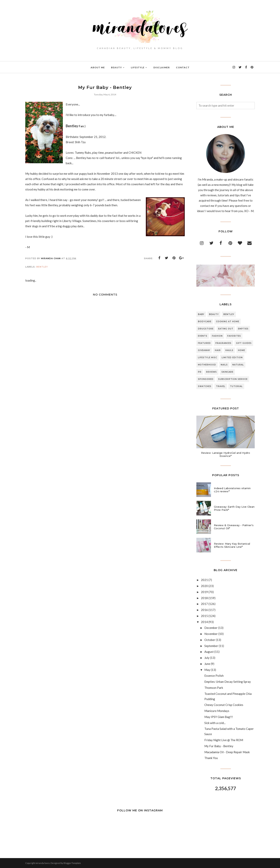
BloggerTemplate (72, 863)
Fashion (217, 336)
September (211, 646)
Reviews (211, 372)
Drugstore (206, 329)
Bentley (42, 267)
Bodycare (205, 322)
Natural (238, 365)
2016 (204, 610)
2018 (204, 598)
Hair (218, 350)
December (211, 628)
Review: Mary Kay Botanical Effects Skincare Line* (232, 545)
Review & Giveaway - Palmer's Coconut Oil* (234, 527)
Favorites (234, 336)
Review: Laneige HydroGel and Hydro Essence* (226, 454)
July (207, 658)
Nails (224, 365)
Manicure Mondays (217, 711)
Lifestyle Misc (207, 358)
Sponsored (206, 379)
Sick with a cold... (215, 723)
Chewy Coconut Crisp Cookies (224, 705)
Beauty (214, 314)
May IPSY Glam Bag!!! (219, 717)
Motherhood (207, 365)
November (211, 634)
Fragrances (223, 343)
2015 (204, 616)
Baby (201, 314)
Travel (221, 386)
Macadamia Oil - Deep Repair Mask (227, 752)
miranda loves (43, 863)
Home (241, 350)
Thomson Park (214, 688)
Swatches (205, 386)
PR (200, 372)
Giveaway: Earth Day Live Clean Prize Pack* (234, 508)
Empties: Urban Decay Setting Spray (228, 682)
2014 (204, 622)
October (210, 640)
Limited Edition (232, 358)
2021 (204, 580)
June (207, 664)
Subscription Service (233, 379)
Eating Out (226, 329)
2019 (204, 592)
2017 (204, 604)
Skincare (227, 372)
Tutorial (236, 386)
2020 (204, 586)
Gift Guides (244, 343)
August (209, 652)
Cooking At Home (228, 322)
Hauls (229, 350)
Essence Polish (214, 676)
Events (203, 336)
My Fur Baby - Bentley (219, 746)
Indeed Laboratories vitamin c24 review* (232, 490)
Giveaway (204, 350)
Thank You (211, 758)
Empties (243, 329)
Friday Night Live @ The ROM (224, 740)
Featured (204, 343)
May (207, 670)
